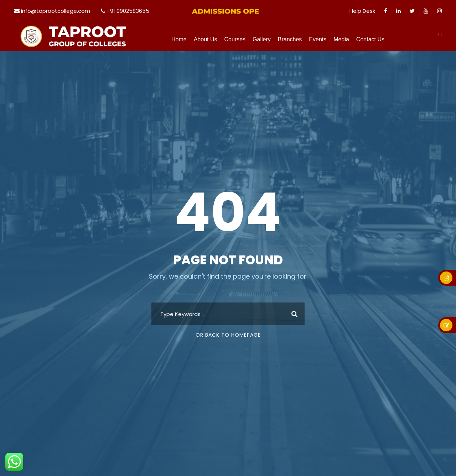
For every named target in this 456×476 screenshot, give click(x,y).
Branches (290, 39)
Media (341, 39)
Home (179, 39)
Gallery (262, 39)
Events (318, 39)
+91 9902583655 (128, 11)
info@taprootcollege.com (56, 11)
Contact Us (370, 39)
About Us (206, 39)
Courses (235, 39)
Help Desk (362, 11)
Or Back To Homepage (228, 335)
